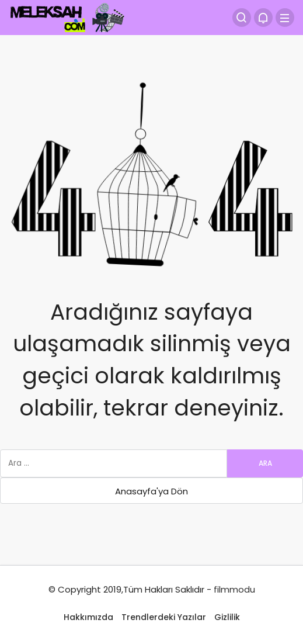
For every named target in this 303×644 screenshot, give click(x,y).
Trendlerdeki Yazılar (164, 617)
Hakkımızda (88, 617)
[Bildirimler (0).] (263, 18)
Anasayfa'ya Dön (151, 491)
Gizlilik (227, 617)
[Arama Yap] (242, 18)
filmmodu (234, 589)
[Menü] (285, 18)
